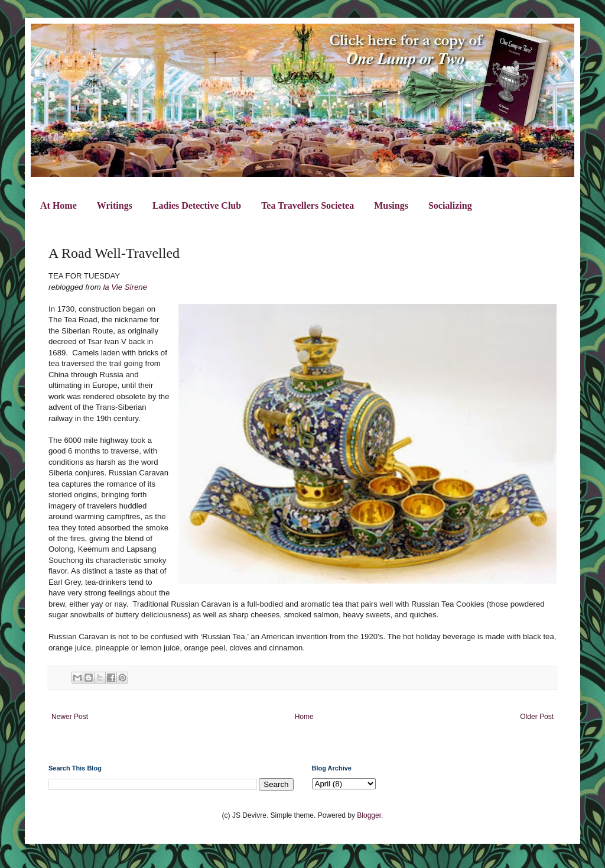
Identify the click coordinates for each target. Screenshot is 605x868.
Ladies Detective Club (197, 205)
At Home (58, 205)
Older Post (537, 717)
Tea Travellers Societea (308, 205)
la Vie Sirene (125, 287)
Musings (391, 205)
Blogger (369, 815)
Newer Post (70, 717)
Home (304, 717)
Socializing (450, 205)
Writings (115, 205)
